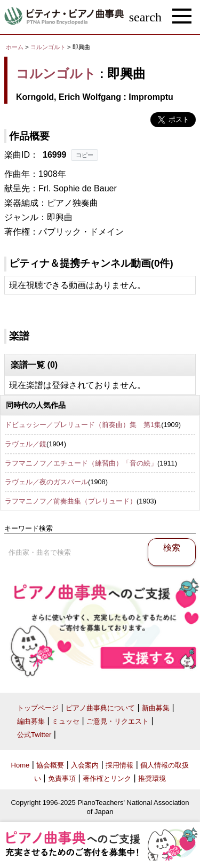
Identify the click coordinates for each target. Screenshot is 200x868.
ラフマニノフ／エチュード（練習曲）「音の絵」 (81, 463)
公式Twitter (34, 735)
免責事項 (62, 778)
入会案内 (85, 765)
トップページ (38, 708)
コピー (85, 155)
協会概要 (50, 765)
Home (21, 765)
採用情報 (119, 765)
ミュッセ (66, 721)
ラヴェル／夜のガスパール (46, 482)
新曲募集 (156, 708)
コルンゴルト (48, 47)
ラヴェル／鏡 (26, 444)
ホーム (15, 47)
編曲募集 (31, 721)
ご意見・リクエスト (118, 721)
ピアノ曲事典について (100, 708)
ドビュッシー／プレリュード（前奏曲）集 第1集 (83, 425)
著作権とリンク (107, 778)
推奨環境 (152, 778)
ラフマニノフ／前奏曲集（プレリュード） (71, 501)
